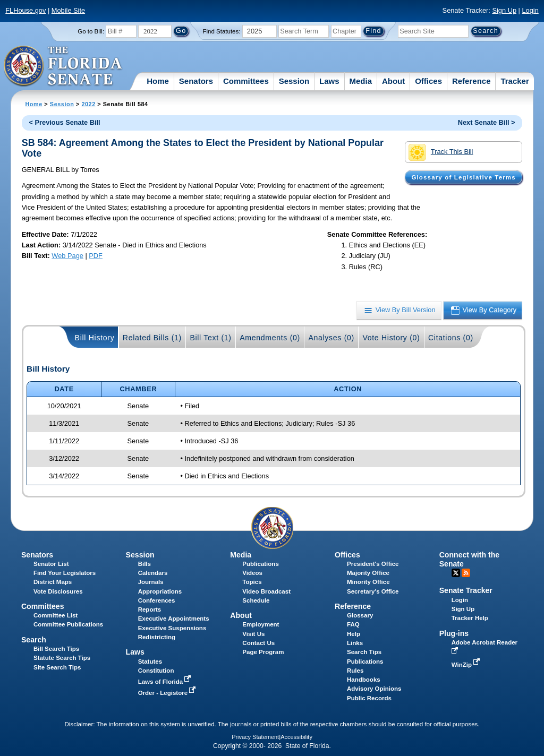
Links (355, 643)
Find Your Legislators (65, 573)
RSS (466, 573)
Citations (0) (451, 338)
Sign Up (504, 10)
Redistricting (157, 637)
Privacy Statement (255, 737)
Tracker (515, 81)
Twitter (456, 573)
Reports (150, 609)
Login (530, 10)
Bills (144, 564)
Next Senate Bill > (487, 122)
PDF (96, 256)
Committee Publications (68, 624)
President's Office (373, 564)
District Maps (53, 582)
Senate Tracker (466, 590)
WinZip (467, 665)
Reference (471, 81)
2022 (88, 104)
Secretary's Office (373, 591)
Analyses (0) (331, 338)
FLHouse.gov (25, 10)
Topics (252, 582)
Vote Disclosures (58, 591)
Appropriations (160, 591)
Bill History (95, 338)
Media (361, 81)
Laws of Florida (166, 682)
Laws (329, 81)
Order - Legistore (168, 693)
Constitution (156, 671)
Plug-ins (454, 633)
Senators (196, 81)
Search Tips (364, 652)
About (393, 81)
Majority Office (368, 573)
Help (354, 634)
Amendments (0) (270, 338)
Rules (355, 671)
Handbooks (364, 680)
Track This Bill (441, 152)
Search (34, 640)
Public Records (369, 698)
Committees (246, 81)
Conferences (157, 600)
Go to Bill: (91, 31)
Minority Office (368, 582)
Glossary (360, 615)
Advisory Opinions (374, 689)
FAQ (353, 624)
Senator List (51, 564)
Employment (261, 624)
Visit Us (253, 634)
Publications (260, 564)
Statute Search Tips (62, 658)
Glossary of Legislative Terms (463, 177)
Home (158, 81)
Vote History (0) (391, 338)
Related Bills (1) (152, 338)
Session (294, 81)
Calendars (153, 573)
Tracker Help (470, 618)
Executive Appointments (174, 618)
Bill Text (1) (210, 338)
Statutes (150, 661)
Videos (252, 573)
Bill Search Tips (56, 649)
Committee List (56, 615)
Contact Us (258, 643)
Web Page (67, 256)
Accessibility (296, 737)
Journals (151, 582)
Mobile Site (68, 10)
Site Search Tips (57, 667)
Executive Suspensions (172, 628)
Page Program (263, 652)
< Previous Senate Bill (65, 122)
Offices (428, 81)
